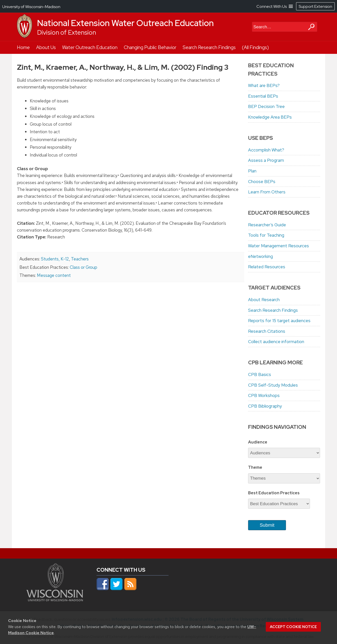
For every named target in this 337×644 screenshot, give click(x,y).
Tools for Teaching (266, 235)
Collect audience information (276, 342)
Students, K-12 (55, 259)
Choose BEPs (262, 182)
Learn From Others (267, 192)
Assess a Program (266, 160)
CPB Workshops (264, 395)
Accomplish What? (266, 150)
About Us (46, 47)
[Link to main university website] (55, 600)
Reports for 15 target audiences (279, 321)
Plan (252, 171)
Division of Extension (67, 32)
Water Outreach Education (90, 47)
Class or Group (83, 267)
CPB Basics (260, 374)
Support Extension (315, 6)
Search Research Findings (209, 47)
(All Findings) (255, 47)
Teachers (80, 259)
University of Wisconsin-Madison (31, 7)
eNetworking (260, 256)
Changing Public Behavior (150, 47)
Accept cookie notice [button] (293, 627)
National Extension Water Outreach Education (125, 23)
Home (23, 47)
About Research (264, 300)
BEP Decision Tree (266, 106)
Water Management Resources (279, 246)
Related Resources (267, 267)
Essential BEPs (263, 96)
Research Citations (267, 331)
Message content (54, 275)
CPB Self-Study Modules (273, 385)
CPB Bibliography (265, 406)
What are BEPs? (264, 85)
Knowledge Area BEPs (270, 117)
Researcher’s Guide (267, 225)
